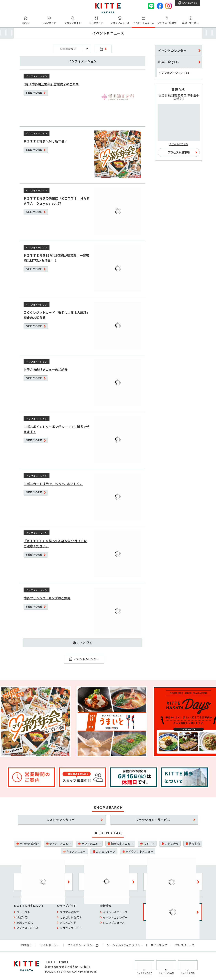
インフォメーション (175, 73)
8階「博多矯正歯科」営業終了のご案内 (51, 84)
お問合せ (27, 945)
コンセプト (23, 912)
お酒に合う (172, 844)
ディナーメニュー (60, 844)
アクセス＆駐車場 (179, 152)
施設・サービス (190, 23)
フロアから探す (69, 912)
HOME (26, 23)
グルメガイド (96, 23)
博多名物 (194, 844)
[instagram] (168, 6)
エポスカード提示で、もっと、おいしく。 (53, 484)
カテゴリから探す (71, 917)
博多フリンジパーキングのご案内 (47, 598)
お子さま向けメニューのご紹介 (46, 370)
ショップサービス (71, 928)
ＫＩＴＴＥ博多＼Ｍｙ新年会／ (46, 141)
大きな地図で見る (179, 144)
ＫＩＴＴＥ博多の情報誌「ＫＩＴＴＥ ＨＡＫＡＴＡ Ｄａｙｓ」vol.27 (57, 201)
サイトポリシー (50, 945)
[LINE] (151, 6)
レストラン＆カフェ (60, 820)
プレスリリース (185, 945)
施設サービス (25, 923)
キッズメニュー (76, 851)
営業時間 (22, 917)
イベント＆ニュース (143, 23)
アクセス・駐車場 (167, 23)
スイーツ (149, 844)
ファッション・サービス (153, 820)
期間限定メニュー (122, 844)
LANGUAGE (189, 3)
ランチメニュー (91, 844)
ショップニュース (120, 23)
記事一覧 (169, 62)
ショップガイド (73, 23)
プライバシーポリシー (83, 945)
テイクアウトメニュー (139, 851)
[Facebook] (160, 6)
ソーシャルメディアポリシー (125, 945)
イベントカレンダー (84, 659)
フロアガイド (49, 23)
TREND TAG (110, 833)
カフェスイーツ (106, 851)
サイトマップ (159, 945)
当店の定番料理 (29, 844)
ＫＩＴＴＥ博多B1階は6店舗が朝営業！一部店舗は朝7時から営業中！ (56, 258)
